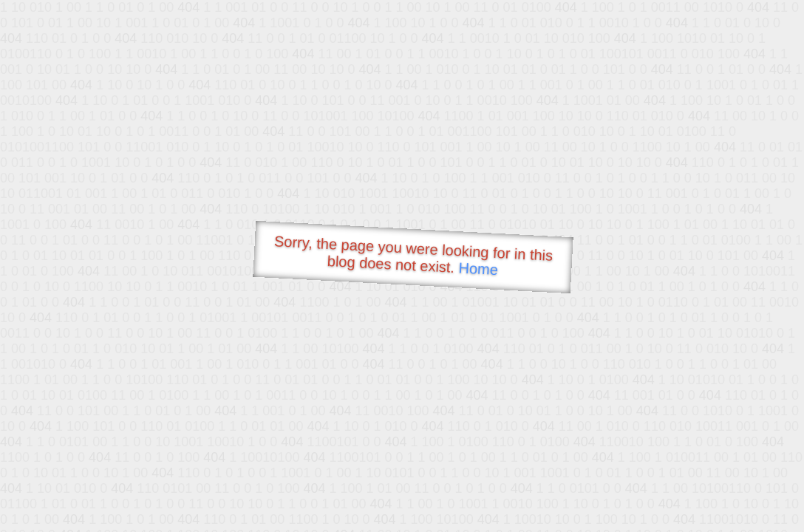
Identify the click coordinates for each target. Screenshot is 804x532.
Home (478, 269)
